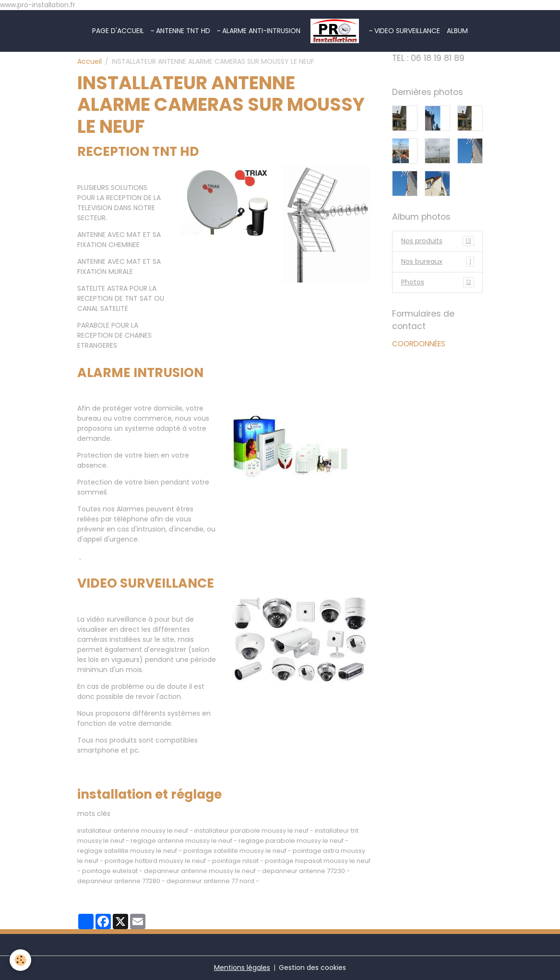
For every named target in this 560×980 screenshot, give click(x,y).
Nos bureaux (438, 262)
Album (457, 31)
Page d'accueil (118, 31)
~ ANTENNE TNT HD (180, 31)
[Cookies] (20, 960)
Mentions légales (242, 968)
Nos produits (438, 241)
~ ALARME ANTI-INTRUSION (259, 31)
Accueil (89, 61)
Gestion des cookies (312, 968)
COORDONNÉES (419, 344)
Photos (438, 282)
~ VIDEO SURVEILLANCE (405, 31)
